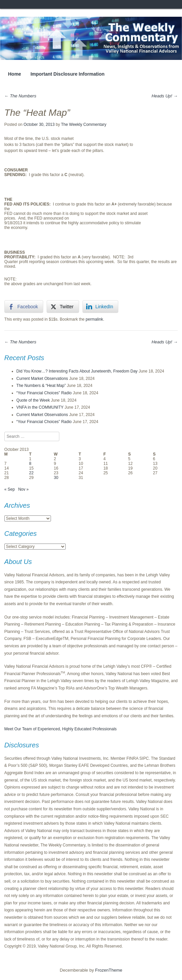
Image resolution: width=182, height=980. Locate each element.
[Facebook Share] (24, 307)
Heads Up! (165, 96)
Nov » (23, 489)
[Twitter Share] (63, 307)
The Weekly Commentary (84, 125)
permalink (95, 319)
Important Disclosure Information (68, 74)
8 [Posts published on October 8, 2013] (30, 464)
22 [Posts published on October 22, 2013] (31, 473)
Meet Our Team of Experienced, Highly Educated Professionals (60, 729)
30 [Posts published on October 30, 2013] (56, 478)
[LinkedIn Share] (101, 307)
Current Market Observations (42, 379)
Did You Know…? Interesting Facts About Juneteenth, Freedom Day (77, 371)
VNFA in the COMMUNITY (40, 407)
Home (15, 74)
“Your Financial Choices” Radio (44, 393)
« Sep (10, 489)
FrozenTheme (109, 970)
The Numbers (20, 96)
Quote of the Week (33, 400)
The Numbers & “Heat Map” (41, 386)
